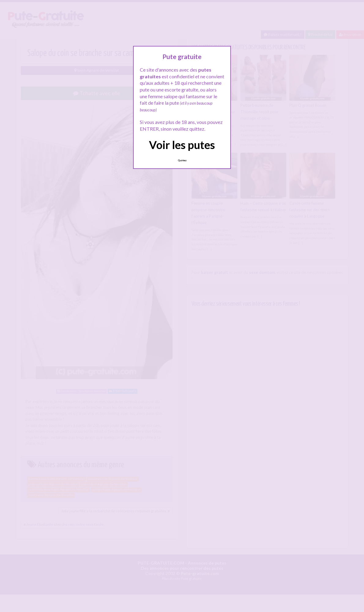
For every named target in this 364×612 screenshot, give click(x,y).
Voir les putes (182, 145)
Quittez (182, 160)
